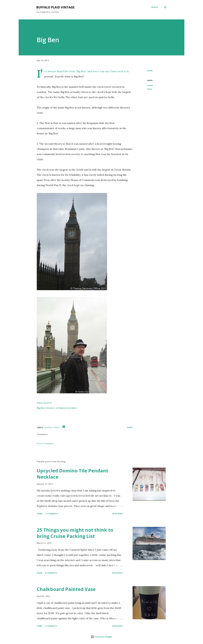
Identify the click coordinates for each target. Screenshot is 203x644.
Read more (117, 514)
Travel (149, 89)
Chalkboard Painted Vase (66, 589)
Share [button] (150, 71)
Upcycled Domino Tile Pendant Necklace (72, 474)
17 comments (52, 514)
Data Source (44, 403)
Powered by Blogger (102, 637)
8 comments (51, 573)
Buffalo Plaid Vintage (55, 7)
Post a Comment (45, 443)
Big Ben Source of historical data (57, 408)
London (150, 85)
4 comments (51, 626)
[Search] (155, 7)
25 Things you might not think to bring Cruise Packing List (75, 533)
